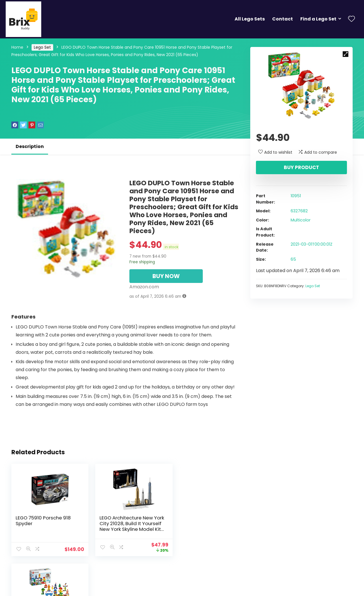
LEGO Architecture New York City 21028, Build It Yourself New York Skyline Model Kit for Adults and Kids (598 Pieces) (123, 529)
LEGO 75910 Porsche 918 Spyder (43, 521)
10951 (296, 196)
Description (30, 146)
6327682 (299, 211)
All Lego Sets (250, 19)
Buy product (301, 167)
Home (17, 47)
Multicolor (301, 220)
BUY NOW (166, 276)
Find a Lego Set (318, 19)
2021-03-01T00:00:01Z (312, 244)
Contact (283, 19)
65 (293, 259)
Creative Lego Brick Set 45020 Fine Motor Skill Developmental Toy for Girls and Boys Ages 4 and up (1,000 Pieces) (203, 529)
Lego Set (42, 47)
